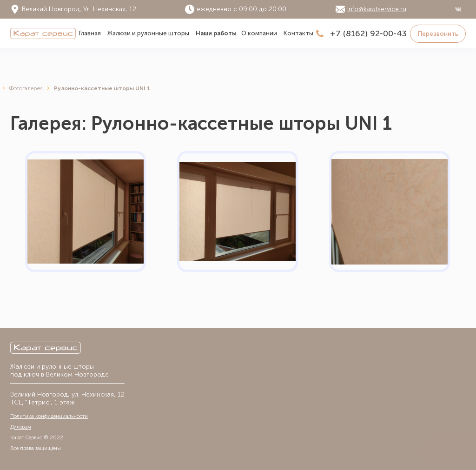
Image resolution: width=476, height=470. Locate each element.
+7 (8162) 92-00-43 (368, 33)
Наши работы (216, 33)
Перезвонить (438, 34)
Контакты (298, 33)
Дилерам (21, 427)
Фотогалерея (26, 88)
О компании (259, 33)
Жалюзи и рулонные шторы (148, 33)
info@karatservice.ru (377, 9)
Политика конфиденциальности (49, 416)
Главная (90, 33)
